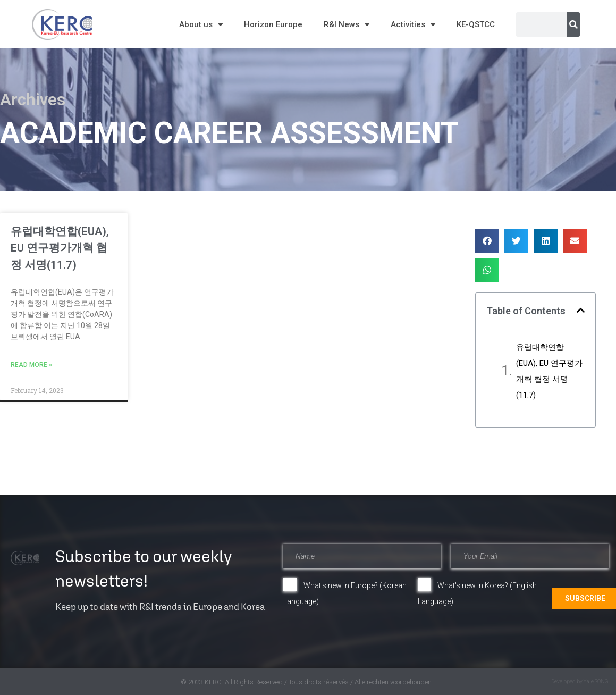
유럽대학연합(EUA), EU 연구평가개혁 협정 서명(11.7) (60, 248)
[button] (487, 241)
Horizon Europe (273, 24)
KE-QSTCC (476, 24)
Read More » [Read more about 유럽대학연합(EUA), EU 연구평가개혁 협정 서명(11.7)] (31, 365)
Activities (413, 25)
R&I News (347, 25)
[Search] (573, 24)
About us (201, 25)
